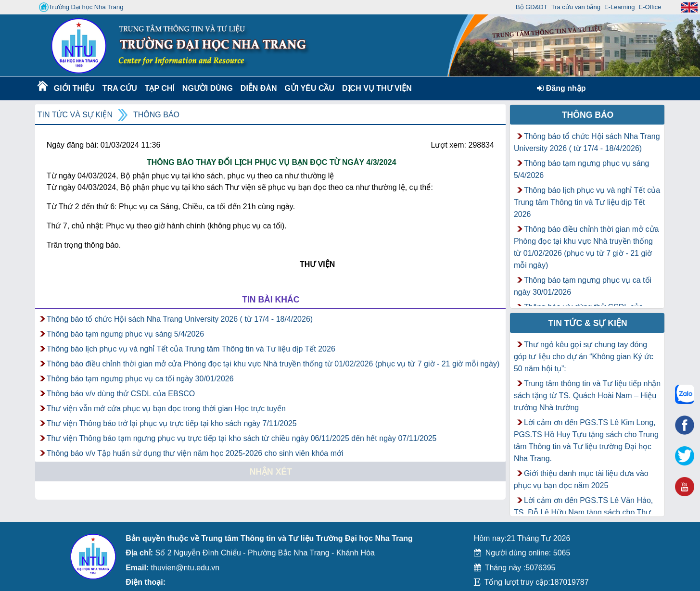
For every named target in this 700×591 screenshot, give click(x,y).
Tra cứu (120, 88)
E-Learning (620, 7)
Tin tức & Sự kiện (588, 323)
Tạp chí (160, 88)
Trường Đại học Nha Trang (81, 7)
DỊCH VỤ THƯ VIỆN (375, 88)
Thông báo (156, 115)
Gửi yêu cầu (310, 88)
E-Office (650, 7)
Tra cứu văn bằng (576, 7)
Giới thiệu (74, 88)
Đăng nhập (561, 88)
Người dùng (207, 88)
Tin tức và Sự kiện (75, 115)
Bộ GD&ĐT (532, 7)
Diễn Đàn (259, 88)
